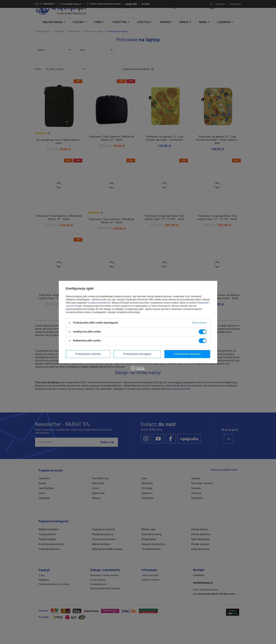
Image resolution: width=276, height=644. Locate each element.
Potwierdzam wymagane (137, 354)
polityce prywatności (100, 303)
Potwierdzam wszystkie (187, 354)
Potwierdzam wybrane (88, 354)
